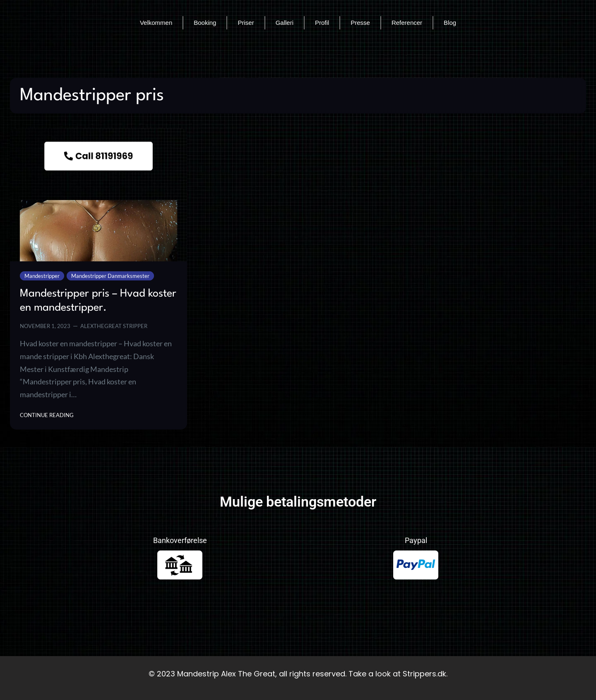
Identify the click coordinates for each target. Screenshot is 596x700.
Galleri (285, 23)
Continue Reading (47, 414)
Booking (205, 23)
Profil (322, 23)
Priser (246, 23)
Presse (360, 23)
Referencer (407, 23)
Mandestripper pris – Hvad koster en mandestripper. (98, 301)
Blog (450, 23)
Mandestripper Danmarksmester (110, 276)
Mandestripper (42, 276)
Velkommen (156, 23)
